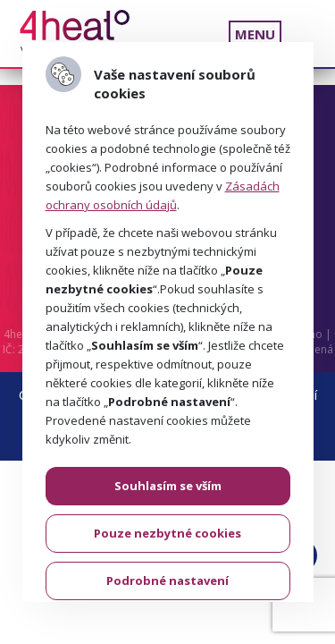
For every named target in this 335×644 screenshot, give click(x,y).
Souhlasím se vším (168, 486)
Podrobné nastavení (167, 580)
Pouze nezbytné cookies (167, 533)
